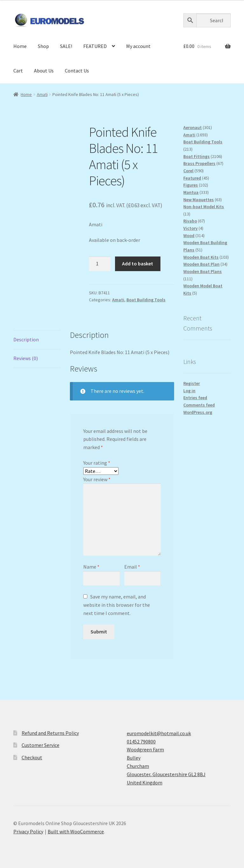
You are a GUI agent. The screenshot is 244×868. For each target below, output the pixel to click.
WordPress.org (198, 412)
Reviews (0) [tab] (26, 358)
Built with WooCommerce (76, 831)
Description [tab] (26, 339)
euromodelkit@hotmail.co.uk (159, 733)
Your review (97, 479)
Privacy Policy (28, 831)
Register (192, 383)
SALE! (66, 46)
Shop (43, 46)
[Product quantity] (100, 264)
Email (132, 567)
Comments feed (199, 405)
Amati (42, 94)
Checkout (32, 757)
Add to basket (138, 263)
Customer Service (41, 745)
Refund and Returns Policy (50, 733)
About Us (44, 71)
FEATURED (95, 46)
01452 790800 (141, 742)
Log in (189, 391)
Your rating (97, 463)
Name (91, 567)
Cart (18, 71)
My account (138, 46)
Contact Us (77, 71)
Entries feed (195, 398)
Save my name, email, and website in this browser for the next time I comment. (117, 605)
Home (20, 46)
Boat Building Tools (146, 300)
